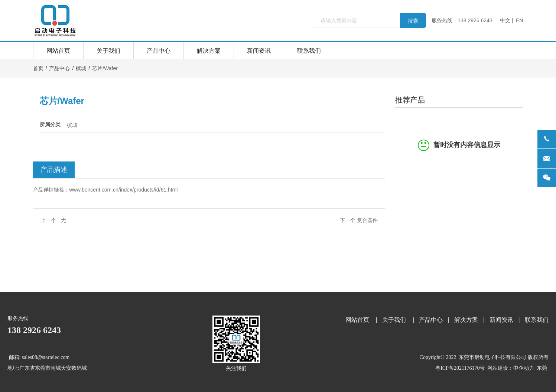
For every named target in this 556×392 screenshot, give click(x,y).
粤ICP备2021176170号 (460, 368)
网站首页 (58, 51)
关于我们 (108, 51)
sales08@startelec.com (46, 357)
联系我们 (309, 51)
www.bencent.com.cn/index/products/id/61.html (124, 190)
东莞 (542, 368)
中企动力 (524, 368)
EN (519, 20)
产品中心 (159, 51)
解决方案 (209, 51)
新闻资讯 (259, 51)
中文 (505, 20)
